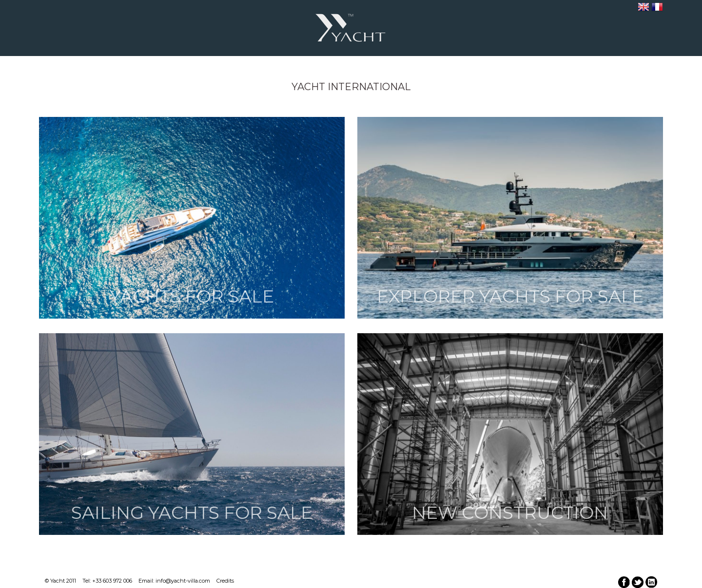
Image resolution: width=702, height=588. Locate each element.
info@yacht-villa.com (183, 581)
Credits (225, 581)
